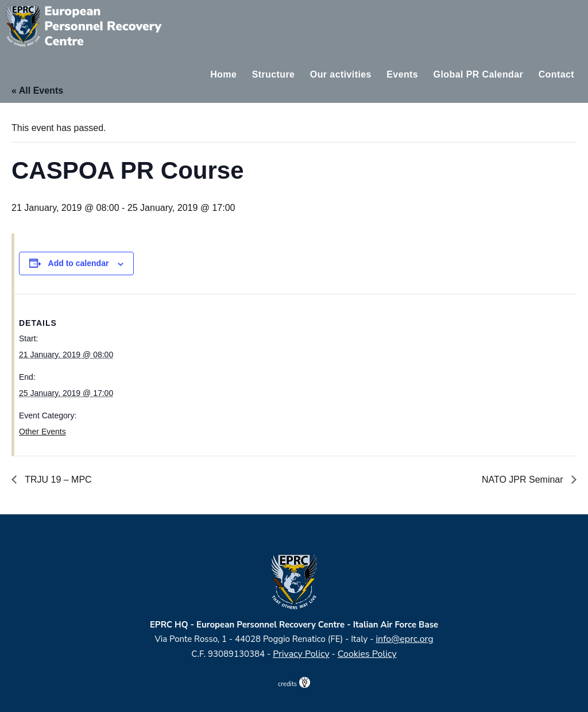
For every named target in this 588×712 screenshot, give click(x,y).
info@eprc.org (404, 639)
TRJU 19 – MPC (57, 480)
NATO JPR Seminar (524, 480)
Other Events (42, 432)
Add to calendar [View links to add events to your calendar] (79, 263)
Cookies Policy (367, 654)
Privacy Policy (301, 654)
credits (294, 684)
